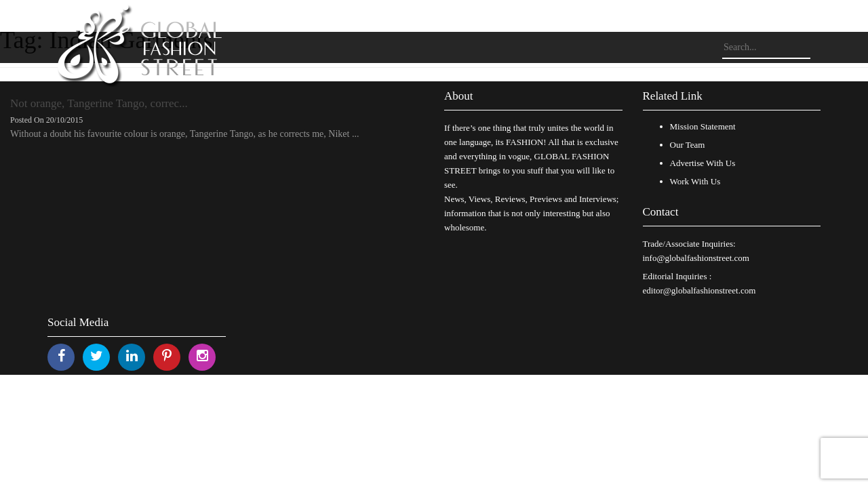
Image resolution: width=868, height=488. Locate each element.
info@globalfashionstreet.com (696, 258)
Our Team (688, 145)
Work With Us (695, 181)
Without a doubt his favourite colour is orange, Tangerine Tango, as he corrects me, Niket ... (184, 134)
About (459, 96)
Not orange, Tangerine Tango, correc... (99, 103)
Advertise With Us (703, 163)
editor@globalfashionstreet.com (699, 290)
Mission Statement (703, 126)
